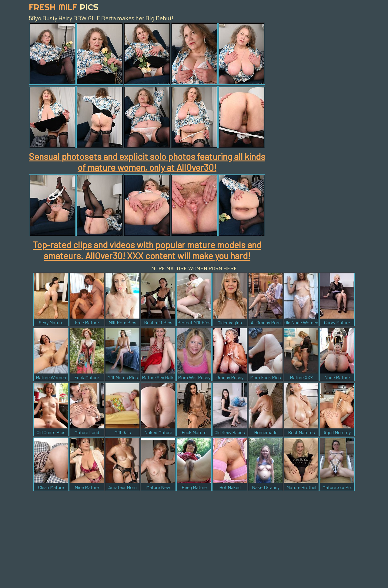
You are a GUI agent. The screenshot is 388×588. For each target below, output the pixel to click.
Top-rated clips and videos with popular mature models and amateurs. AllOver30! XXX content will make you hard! (147, 250)
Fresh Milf (64, 7)
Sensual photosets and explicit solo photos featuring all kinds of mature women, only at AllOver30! (147, 162)
